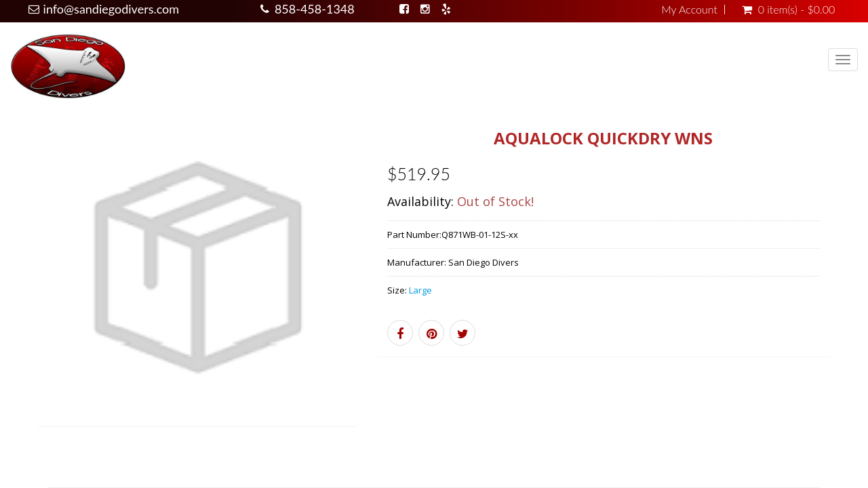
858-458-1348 (315, 9)
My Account (689, 9)
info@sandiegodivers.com (112, 9)
